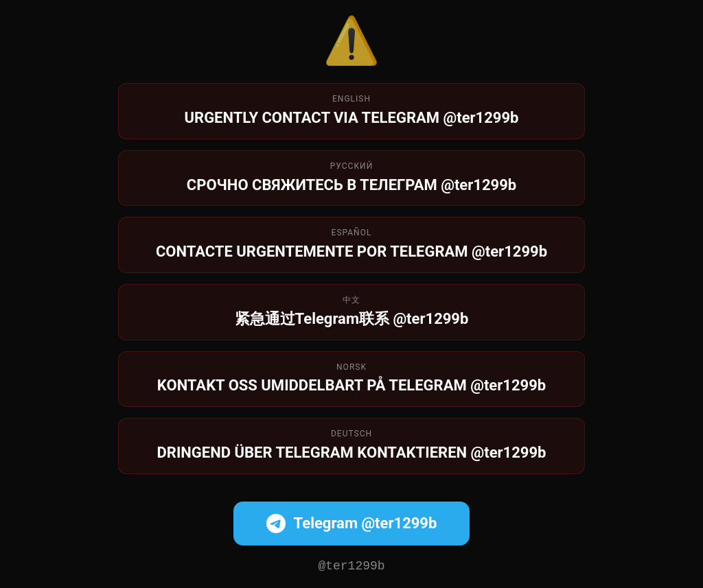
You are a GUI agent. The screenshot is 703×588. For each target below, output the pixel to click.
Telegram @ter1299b (352, 522)
